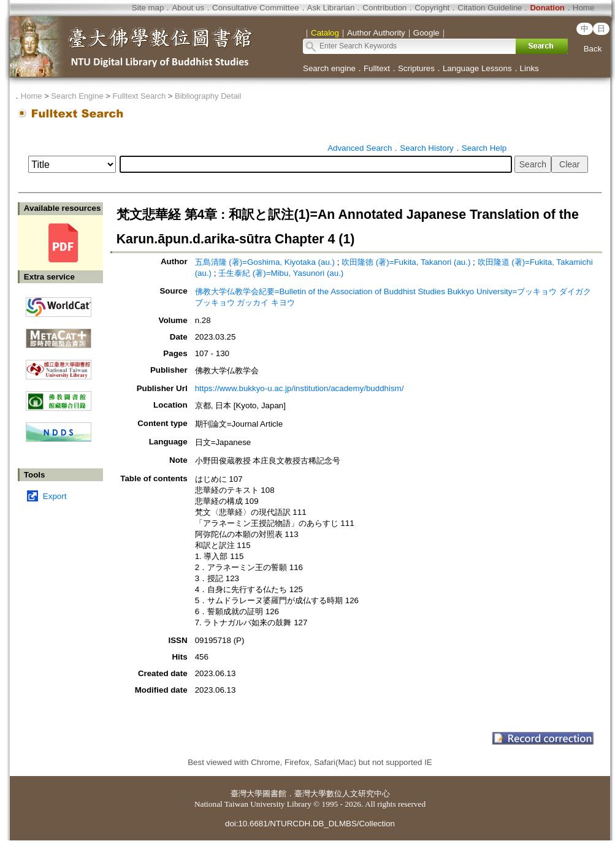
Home (584, 8)
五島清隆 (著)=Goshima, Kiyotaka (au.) (265, 262)
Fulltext (377, 68)
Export (55, 496)
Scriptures (416, 68)
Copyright (432, 8)
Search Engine (77, 96)
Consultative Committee (255, 8)
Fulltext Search (139, 96)
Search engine (329, 68)
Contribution (384, 8)
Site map (148, 8)
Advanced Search (360, 148)
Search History (426, 148)
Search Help (484, 148)
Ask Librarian (331, 8)
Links (529, 68)
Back (593, 49)
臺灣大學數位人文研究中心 (342, 794)
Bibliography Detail (208, 96)
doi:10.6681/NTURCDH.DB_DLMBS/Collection (310, 824)
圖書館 (274, 794)
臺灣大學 (246, 794)
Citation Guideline (490, 8)
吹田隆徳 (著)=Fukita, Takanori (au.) (406, 262)
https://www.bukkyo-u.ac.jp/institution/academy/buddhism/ (300, 388)
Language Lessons (477, 68)
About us (188, 8)
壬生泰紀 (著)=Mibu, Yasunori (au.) (281, 273)
